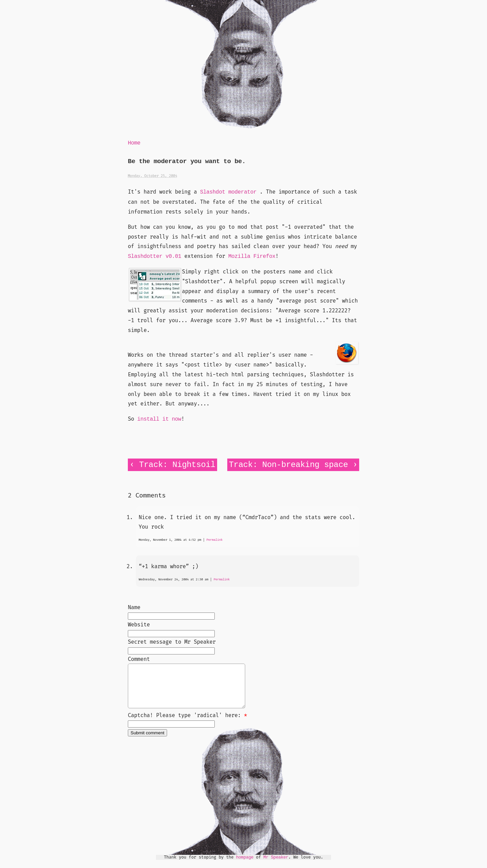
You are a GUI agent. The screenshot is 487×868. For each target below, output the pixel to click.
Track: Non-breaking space (288, 465)
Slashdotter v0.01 (155, 257)
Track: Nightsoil (177, 465)
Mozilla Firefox (252, 257)
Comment (139, 659)
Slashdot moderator (228, 192)
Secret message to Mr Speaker (172, 642)
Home (134, 143)
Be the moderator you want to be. (187, 162)
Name (134, 607)
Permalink (215, 540)
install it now (159, 419)
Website (139, 625)
